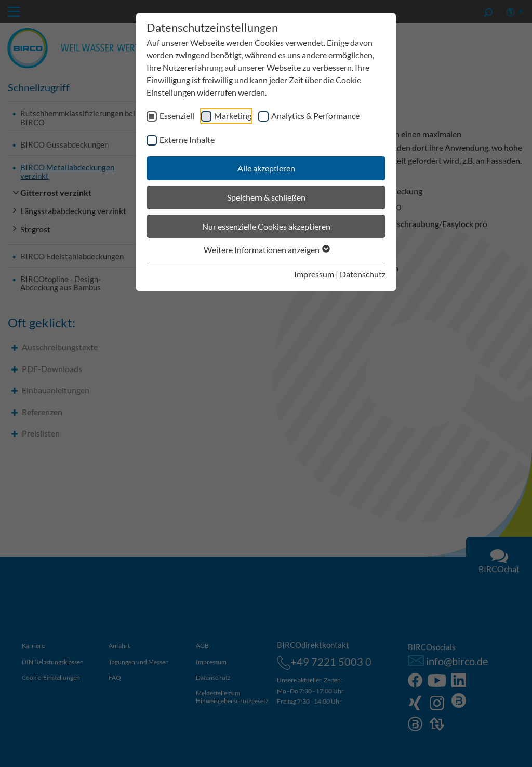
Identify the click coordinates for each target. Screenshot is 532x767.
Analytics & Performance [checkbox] (315, 116)
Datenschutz (363, 274)
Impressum (314, 274)
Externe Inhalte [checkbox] (187, 140)
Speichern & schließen (266, 197)
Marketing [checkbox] (233, 116)
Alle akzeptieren (266, 168)
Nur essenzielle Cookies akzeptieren (266, 226)
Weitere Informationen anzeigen (266, 250)
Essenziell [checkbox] (177, 116)
